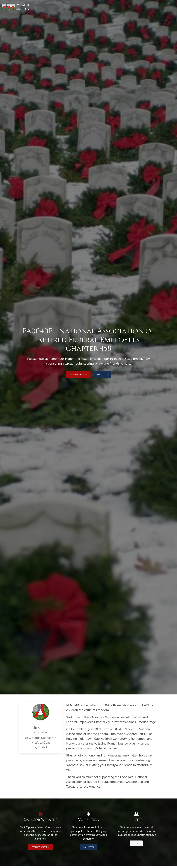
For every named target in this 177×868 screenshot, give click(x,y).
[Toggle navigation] (174, 7)
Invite (136, 843)
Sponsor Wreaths (78, 374)
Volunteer (102, 374)
